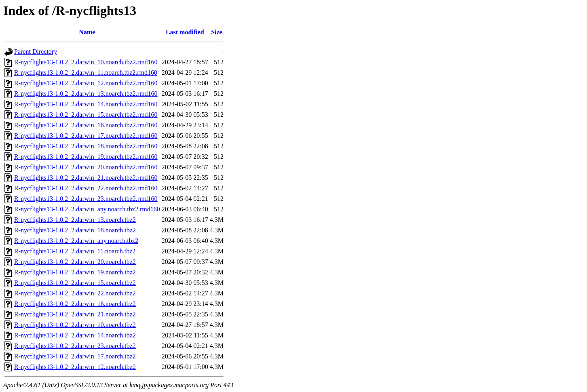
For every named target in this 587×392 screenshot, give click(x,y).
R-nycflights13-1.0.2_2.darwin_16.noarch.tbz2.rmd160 (86, 125)
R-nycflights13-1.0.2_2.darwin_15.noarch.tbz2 (75, 283)
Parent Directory (36, 52)
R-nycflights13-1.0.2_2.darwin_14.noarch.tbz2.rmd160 (86, 104)
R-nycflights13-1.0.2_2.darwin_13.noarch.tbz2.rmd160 (86, 94)
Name (87, 32)
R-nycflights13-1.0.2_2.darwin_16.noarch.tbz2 (75, 304)
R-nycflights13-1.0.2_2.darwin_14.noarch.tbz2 (75, 335)
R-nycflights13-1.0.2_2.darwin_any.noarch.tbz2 (76, 241)
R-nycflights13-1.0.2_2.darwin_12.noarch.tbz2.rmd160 (86, 83)
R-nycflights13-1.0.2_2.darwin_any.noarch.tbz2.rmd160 (87, 209)
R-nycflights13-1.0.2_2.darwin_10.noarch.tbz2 (75, 325)
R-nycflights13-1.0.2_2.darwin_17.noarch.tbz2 (75, 356)
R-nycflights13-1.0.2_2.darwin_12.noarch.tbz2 (75, 367)
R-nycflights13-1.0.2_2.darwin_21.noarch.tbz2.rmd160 (86, 178)
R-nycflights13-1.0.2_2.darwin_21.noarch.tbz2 (75, 314)
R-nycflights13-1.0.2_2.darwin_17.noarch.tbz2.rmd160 (86, 136)
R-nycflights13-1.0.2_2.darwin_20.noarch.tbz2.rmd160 (86, 167)
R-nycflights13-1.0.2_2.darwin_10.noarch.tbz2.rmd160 (86, 62)
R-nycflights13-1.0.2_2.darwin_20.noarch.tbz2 (75, 262)
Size (217, 32)
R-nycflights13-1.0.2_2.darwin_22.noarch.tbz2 (75, 293)
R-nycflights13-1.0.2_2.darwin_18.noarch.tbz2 (75, 230)
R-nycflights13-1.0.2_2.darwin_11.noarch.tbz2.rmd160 (86, 73)
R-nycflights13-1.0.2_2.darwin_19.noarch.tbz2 (75, 272)
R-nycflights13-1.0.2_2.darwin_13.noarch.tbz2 (75, 220)
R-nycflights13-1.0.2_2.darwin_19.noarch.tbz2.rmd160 (86, 157)
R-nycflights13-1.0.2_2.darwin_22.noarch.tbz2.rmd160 (86, 188)
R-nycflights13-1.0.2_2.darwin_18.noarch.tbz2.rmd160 (86, 146)
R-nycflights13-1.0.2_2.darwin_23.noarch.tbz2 (75, 346)
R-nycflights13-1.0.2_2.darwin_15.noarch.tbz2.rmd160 (86, 115)
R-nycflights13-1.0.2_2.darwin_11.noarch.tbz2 (75, 251)
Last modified (185, 32)
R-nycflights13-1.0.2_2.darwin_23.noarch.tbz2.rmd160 (86, 199)
